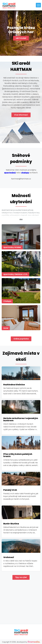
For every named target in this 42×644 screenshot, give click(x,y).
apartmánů (10, 173)
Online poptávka (21, 339)
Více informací (21, 115)
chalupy (25, 173)
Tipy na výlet (21, 577)
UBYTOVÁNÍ (21, 38)
